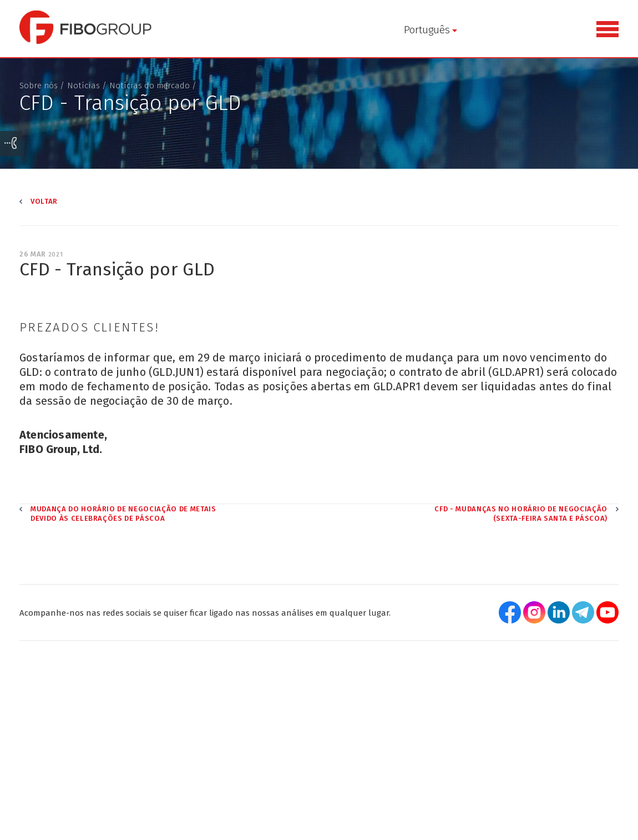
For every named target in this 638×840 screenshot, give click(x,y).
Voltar (44, 208)
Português (226, 30)
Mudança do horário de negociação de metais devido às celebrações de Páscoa (123, 521)
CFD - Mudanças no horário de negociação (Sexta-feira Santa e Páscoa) (521, 521)
